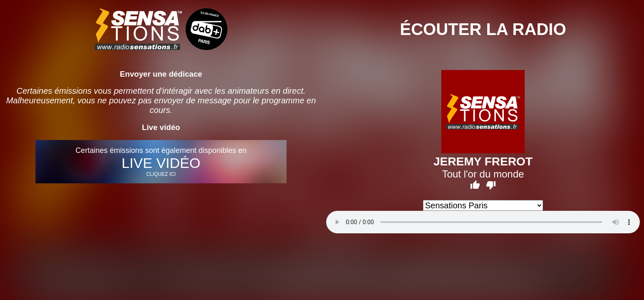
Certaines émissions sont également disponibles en (161, 162)
